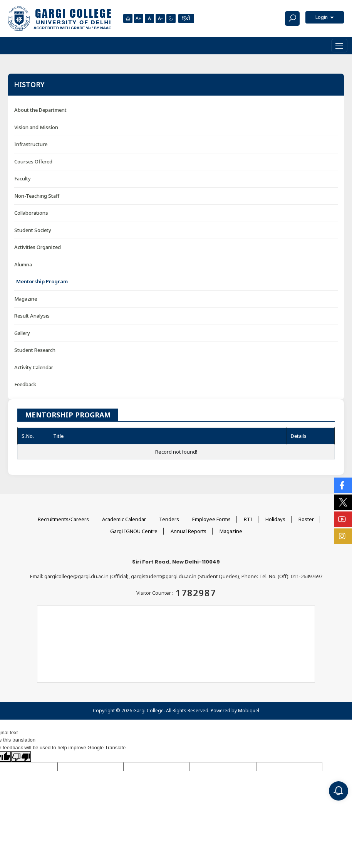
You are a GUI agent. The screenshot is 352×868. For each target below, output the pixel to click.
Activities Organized (38, 247)
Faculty (23, 178)
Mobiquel (249, 711)
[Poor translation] (21, 757)
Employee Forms (211, 519)
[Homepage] (128, 19)
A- (160, 18)
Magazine (26, 299)
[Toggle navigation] (339, 46)
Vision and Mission (36, 127)
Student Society (33, 230)
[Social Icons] (343, 485)
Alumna (23, 264)
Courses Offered (33, 161)
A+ (139, 18)
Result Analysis (32, 316)
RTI (248, 519)
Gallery (22, 333)
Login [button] (322, 17)
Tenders (169, 519)
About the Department (40, 110)
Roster (306, 519)
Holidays (275, 519)
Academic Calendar (124, 519)
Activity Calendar (34, 367)
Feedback (25, 384)
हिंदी (186, 18)
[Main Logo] (60, 19)
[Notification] (339, 791)
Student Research (35, 350)
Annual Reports (189, 531)
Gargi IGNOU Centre (134, 531)
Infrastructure (31, 144)
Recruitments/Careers (63, 519)
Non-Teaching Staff (37, 196)
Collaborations (31, 213)
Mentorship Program (42, 281)
